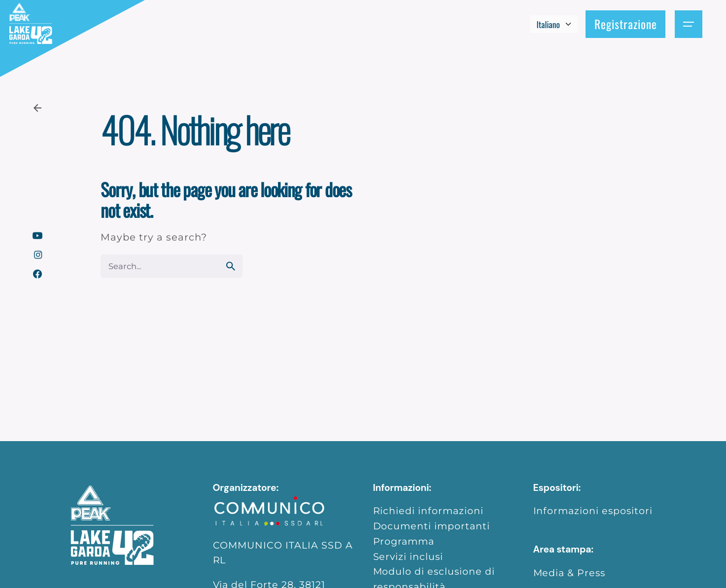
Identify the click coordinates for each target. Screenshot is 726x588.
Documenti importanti (432, 526)
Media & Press (570, 573)
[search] (231, 266)
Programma (404, 541)
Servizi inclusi (408, 556)
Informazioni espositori (593, 511)
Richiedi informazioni (429, 511)
